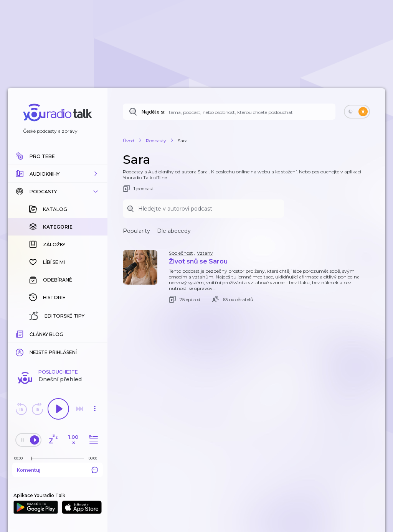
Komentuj (58, 470)
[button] (58, 174)
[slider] (31, 459)
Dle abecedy (174, 231)
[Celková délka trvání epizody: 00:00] (95, 458)
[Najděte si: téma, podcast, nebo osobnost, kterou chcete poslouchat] (229, 112)
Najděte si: (154, 112)
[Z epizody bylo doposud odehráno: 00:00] (20, 458)
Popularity (136, 231)
